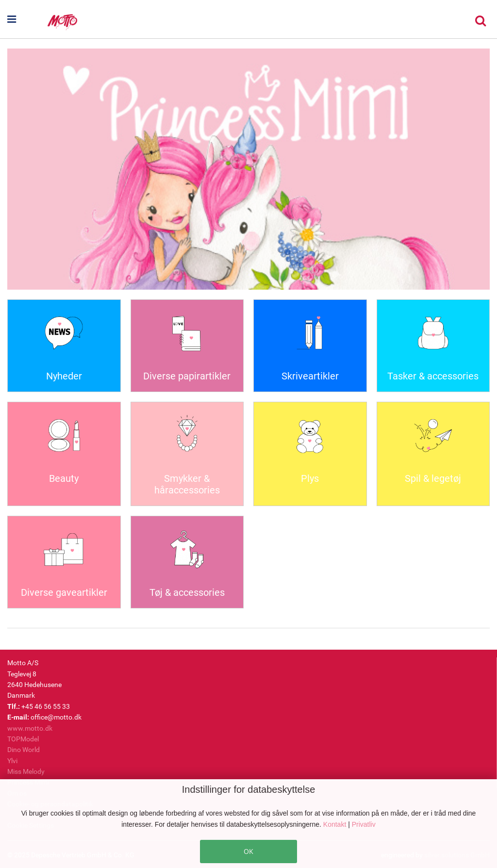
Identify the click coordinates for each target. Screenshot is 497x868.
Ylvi (12, 761)
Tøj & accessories (187, 592)
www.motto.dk (30, 728)
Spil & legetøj (433, 478)
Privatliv (364, 824)
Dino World (24, 750)
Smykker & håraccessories (187, 484)
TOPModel (23, 739)
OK (248, 851)
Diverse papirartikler (187, 376)
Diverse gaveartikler (64, 592)
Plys (310, 478)
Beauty (64, 478)
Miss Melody (26, 771)
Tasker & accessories (433, 376)
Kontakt (336, 824)
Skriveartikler (310, 376)
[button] (27, 19)
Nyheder (64, 376)
